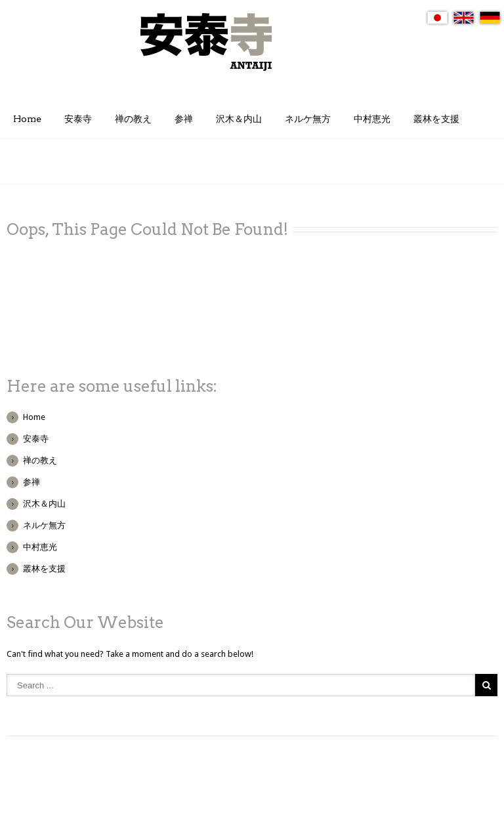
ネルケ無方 (308, 119)
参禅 (184, 119)
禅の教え (133, 119)
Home (27, 119)
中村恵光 (372, 119)
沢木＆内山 (239, 119)
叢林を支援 (436, 119)
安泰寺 (78, 119)
